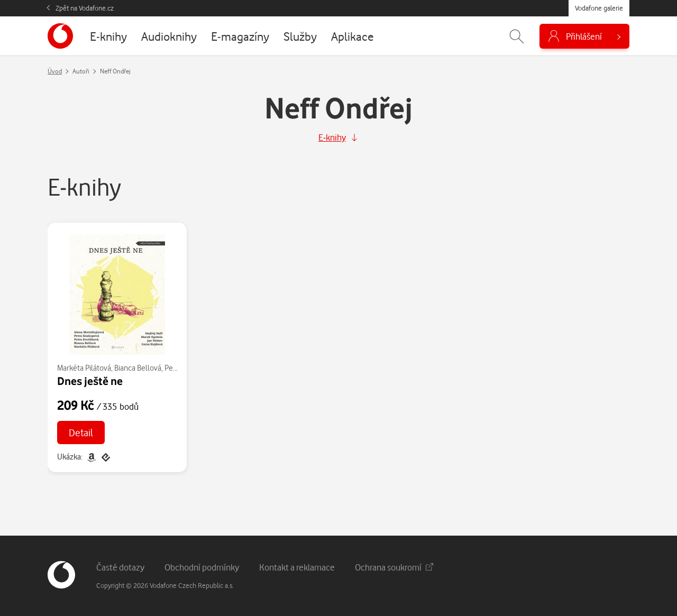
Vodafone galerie (599, 8)
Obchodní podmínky (202, 567)
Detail (81, 432)
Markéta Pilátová (84, 368)
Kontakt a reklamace (297, 567)
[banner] (60, 36)
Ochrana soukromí (394, 567)
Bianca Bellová (138, 368)
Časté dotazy (120, 567)
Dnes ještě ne (90, 381)
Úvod (55, 71)
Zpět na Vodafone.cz (85, 8)
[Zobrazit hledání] (517, 36)
